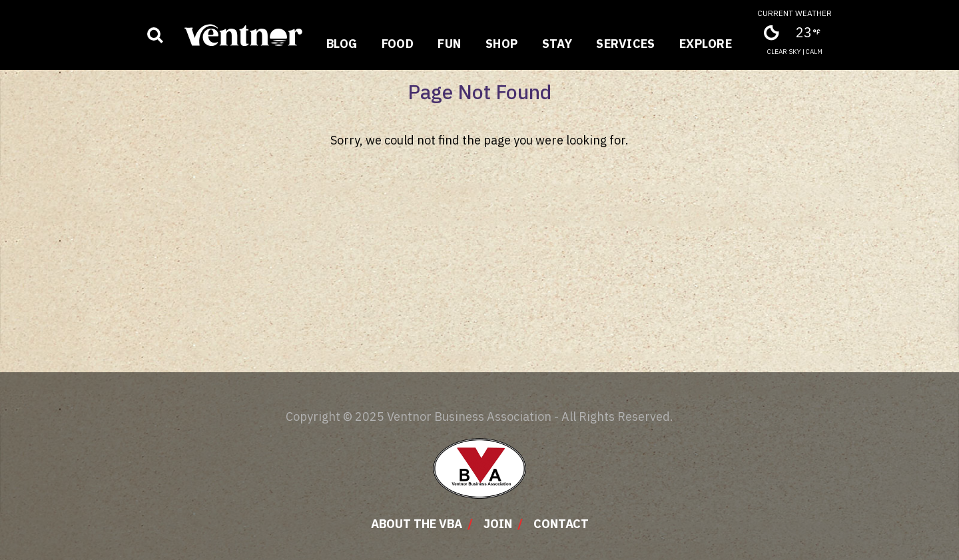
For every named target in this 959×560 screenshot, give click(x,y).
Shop (502, 44)
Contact (561, 524)
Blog (342, 44)
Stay (557, 44)
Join (498, 524)
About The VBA (417, 524)
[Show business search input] (155, 35)
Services (626, 44)
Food (398, 44)
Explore (706, 44)
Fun (449, 44)
